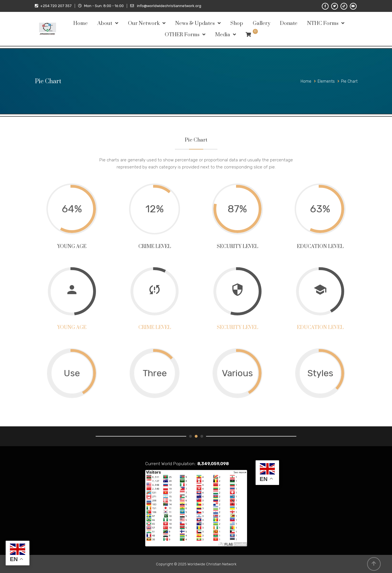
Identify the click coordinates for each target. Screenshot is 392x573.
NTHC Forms (323, 23)
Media (223, 35)
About (105, 23)
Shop (237, 23)
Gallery (262, 23)
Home (81, 23)
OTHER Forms (182, 35)
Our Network (144, 23)
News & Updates (195, 23)
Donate (289, 23)
